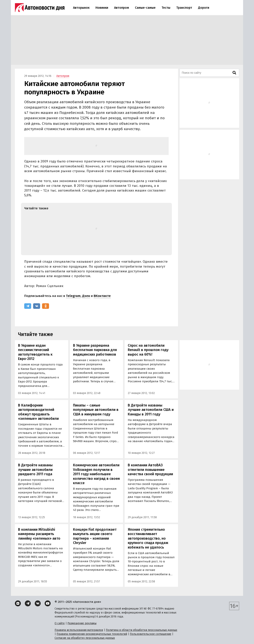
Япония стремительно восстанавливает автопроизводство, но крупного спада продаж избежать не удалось (148, 538)
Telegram (73, 296)
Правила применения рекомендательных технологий (92, 634)
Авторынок (81, 8)
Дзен (86, 296)
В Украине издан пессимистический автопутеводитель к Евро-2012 (35, 352)
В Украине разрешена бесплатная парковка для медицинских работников (95, 350)
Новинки (102, 8)
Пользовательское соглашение (151, 634)
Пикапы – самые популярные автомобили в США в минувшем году (96, 410)
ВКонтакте (102, 296)
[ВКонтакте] (37, 306)
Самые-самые (145, 8)
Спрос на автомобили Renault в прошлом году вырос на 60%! (148, 350)
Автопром (122, 8)
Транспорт (184, 8)
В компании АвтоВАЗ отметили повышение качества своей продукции (150, 470)
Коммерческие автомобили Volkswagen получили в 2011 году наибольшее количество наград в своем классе (96, 474)
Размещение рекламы (82, 623)
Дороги (204, 8)
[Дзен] (18, 603)
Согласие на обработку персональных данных (85, 638)
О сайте (60, 623)
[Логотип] (40, 8)
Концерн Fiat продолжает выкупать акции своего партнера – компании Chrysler (95, 536)
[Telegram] (28, 306)
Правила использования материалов (79, 630)
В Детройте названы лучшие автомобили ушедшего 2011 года (35, 470)
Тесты (166, 8)
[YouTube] (48, 603)
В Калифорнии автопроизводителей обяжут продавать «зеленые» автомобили (38, 412)
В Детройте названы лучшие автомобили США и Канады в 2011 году (151, 410)
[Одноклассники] (46, 306)
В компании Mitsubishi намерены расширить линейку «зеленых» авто (39, 534)
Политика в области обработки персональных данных (141, 630)
